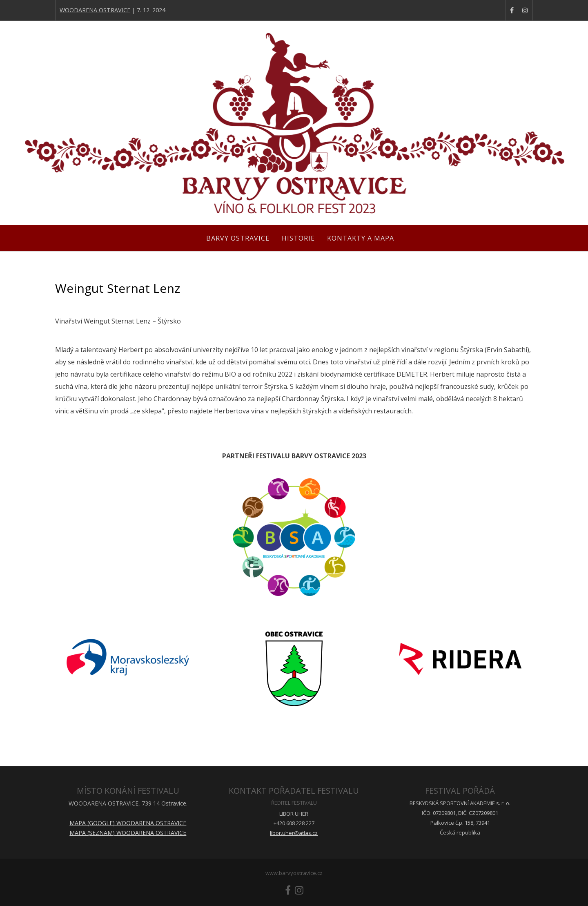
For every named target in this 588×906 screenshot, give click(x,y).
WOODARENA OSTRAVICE (95, 10)
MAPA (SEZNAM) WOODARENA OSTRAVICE (128, 833)
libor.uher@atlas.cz (294, 833)
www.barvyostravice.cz (294, 873)
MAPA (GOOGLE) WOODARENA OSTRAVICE (128, 823)
